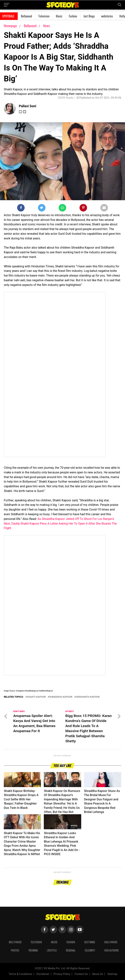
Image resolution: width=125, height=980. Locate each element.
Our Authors (112, 950)
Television (44, 16)
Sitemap (112, 974)
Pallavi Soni (27, 106)
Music (59, 16)
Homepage (10, 26)
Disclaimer (43, 974)
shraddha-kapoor (61, 697)
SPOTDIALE (8, 16)
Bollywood (26, 16)
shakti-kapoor (36, 697)
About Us (98, 974)
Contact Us (81, 974)
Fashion (73, 16)
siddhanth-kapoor (88, 697)
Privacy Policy (62, 974)
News (47, 26)
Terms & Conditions (20, 974)
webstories (107, 16)
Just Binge (89, 16)
